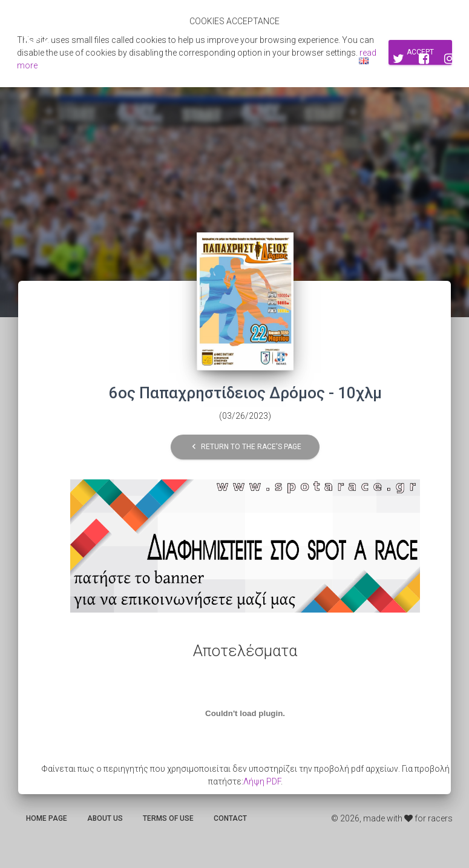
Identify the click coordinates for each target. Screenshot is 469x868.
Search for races (221, 61)
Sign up (287, 61)
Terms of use (168, 818)
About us (105, 818)
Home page (47, 818)
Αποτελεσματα (140, 61)
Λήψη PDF (262, 781)
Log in (330, 61)
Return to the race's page (245, 447)
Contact (230, 818)
